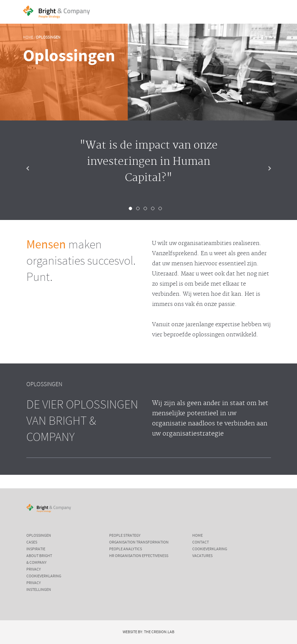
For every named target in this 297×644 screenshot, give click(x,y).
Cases (32, 542)
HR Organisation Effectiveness (139, 556)
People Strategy (125, 536)
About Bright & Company (39, 559)
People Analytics (126, 549)
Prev (33, 169)
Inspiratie (36, 549)
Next (264, 169)
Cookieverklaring (44, 576)
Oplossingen (48, 38)
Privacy (34, 570)
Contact (201, 542)
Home (28, 38)
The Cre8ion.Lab (159, 632)
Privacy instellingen (39, 586)
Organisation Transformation (139, 542)
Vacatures (202, 556)
